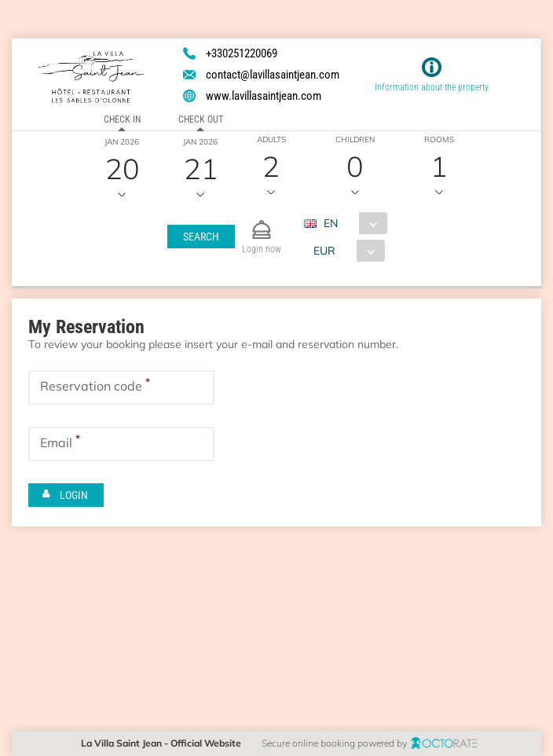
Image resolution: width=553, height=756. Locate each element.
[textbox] (121, 387)
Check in (122, 119)
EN (330, 223)
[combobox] (351, 223)
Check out (201, 119)
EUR (324, 251)
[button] (200, 237)
